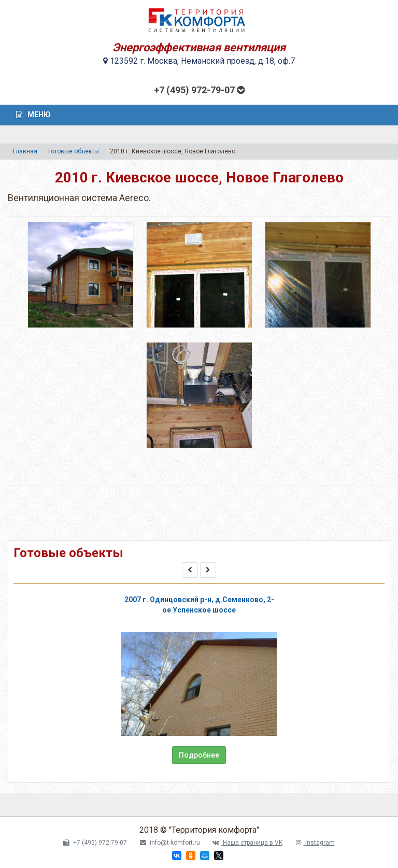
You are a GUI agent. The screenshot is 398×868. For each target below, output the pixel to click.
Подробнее (199, 755)
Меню (33, 115)
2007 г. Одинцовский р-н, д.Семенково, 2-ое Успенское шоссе (199, 605)
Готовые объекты (74, 151)
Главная (25, 151)
